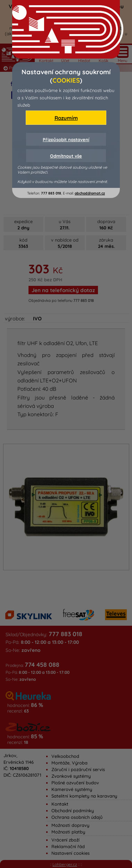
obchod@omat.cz (90, 193)
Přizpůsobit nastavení (66, 139)
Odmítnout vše (66, 156)
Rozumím (66, 118)
